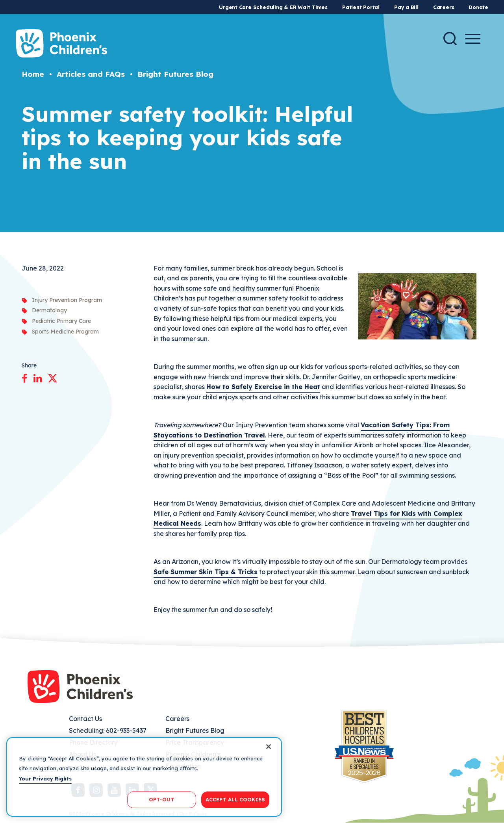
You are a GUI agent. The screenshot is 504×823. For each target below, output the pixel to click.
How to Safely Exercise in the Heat (263, 387)
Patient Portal (361, 7)
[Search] (450, 39)
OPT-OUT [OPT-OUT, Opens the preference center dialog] (161, 799)
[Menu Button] (473, 39)
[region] (144, 777)
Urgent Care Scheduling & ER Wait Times (273, 7)
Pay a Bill (406, 7)
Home (33, 74)
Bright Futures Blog (175, 74)
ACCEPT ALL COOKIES (235, 799)
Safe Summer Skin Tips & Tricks (206, 572)
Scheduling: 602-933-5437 (108, 730)
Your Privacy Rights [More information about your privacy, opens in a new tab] (45, 779)
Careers (444, 7)
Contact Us (85, 719)
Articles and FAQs (91, 74)
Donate (478, 7)
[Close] (269, 747)
